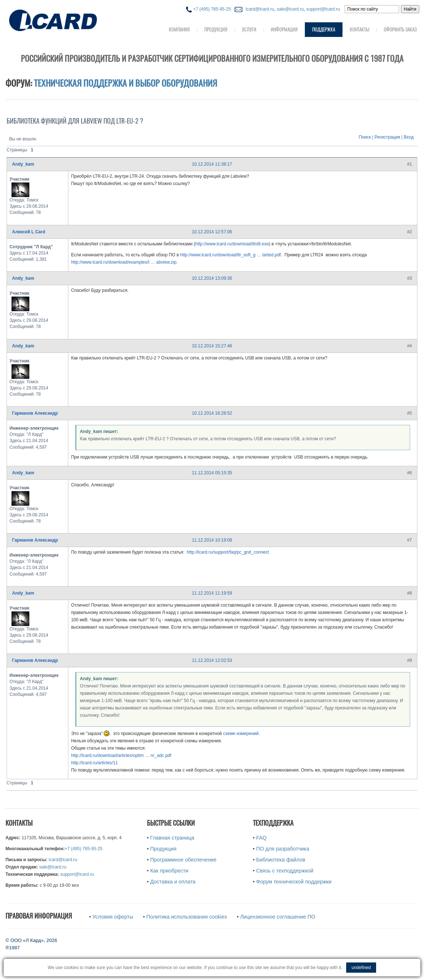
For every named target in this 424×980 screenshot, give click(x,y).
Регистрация (387, 137)
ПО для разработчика (283, 849)
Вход (409, 137)
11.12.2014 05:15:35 (212, 473)
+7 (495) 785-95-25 (208, 9)
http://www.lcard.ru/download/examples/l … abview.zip (124, 262)
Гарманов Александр (35, 413)
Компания (179, 29)
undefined (361, 968)
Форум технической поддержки (294, 882)
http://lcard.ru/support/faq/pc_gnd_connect (228, 552)
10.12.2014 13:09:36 (212, 278)
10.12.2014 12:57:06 (212, 232)
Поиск (365, 137)
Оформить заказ (400, 29)
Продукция (216, 29)
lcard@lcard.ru (259, 9)
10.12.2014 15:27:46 (212, 346)
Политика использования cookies (187, 917)
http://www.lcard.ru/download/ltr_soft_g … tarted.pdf (230, 255)
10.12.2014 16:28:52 (212, 413)
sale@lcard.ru (290, 9)
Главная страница (172, 838)
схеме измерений (241, 734)
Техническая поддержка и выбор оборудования (126, 83)
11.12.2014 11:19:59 (212, 593)
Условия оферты (113, 917)
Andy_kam (23, 164)
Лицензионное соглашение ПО (278, 917)
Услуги (249, 29)
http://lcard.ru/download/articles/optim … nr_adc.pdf (121, 755)
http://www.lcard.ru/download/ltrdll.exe (232, 244)
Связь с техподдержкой (285, 871)
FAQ (262, 838)
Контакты (359, 29)
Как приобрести (169, 871)
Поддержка (324, 29)
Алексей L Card (29, 232)
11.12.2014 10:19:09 (212, 540)
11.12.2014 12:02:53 (212, 660)
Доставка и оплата (173, 882)
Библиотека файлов (281, 860)
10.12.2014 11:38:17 (212, 164)
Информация (284, 29)
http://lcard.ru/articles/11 (94, 763)
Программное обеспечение (183, 860)
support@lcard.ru (323, 9)
